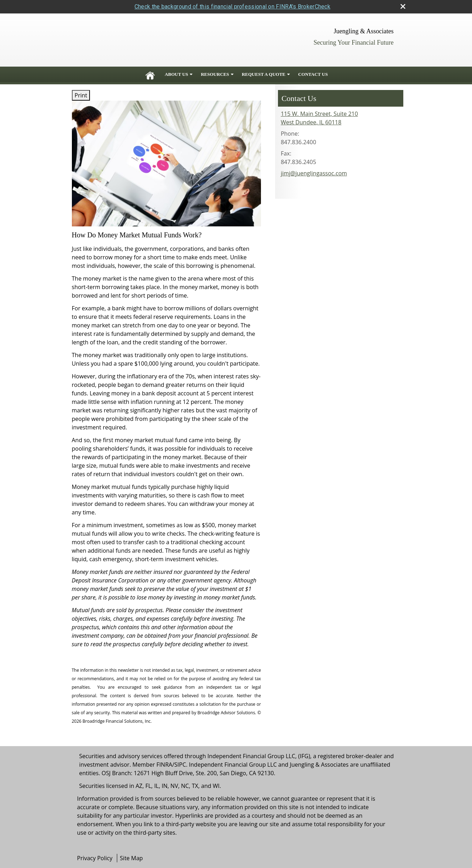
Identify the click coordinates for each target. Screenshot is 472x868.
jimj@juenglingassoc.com (314, 173)
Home (150, 74)
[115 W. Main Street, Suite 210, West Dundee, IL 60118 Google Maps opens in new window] (319, 118)
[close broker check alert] (403, 6)
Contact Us (313, 74)
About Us (176, 74)
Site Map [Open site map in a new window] (132, 858)
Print (81, 95)
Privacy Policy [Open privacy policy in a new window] (95, 858)
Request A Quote (264, 74)
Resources (215, 74)
